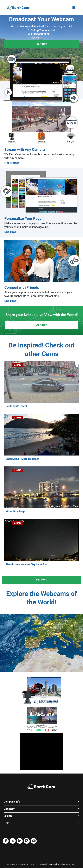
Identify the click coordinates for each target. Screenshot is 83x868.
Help (6, 823)
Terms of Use (69, 864)
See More (41, 580)
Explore (8, 816)
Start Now (41, 44)
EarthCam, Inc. (24, 864)
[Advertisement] (41, 752)
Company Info (12, 802)
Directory (9, 809)
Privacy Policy (53, 864)
